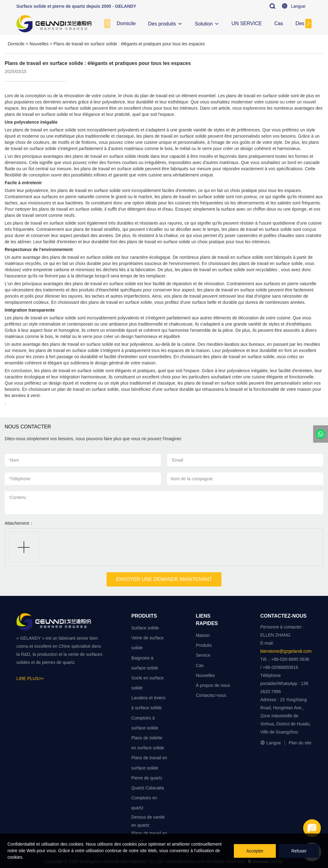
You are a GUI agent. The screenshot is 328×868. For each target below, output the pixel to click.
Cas (279, 23)
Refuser (299, 851)
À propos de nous (213, 685)
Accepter (255, 851)
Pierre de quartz (147, 778)
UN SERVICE (247, 23)
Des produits (162, 24)
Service (203, 655)
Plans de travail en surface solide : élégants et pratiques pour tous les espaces (129, 44)
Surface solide (145, 628)
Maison (203, 635)
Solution (204, 24)
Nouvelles (39, 44)
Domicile (126, 23)
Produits (204, 645)
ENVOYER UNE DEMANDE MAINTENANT (164, 579)
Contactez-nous (211, 695)
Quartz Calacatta (148, 788)
